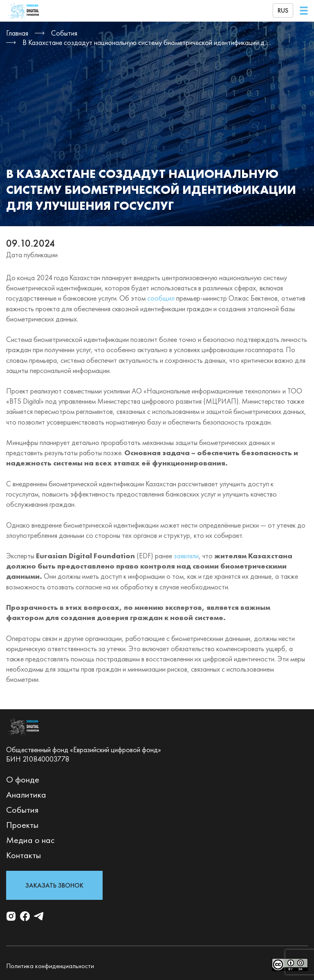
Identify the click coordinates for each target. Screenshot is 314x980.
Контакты (24, 855)
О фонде (23, 779)
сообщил (161, 298)
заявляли (186, 556)
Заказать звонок (54, 885)
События (22, 810)
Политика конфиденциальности (50, 966)
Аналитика (26, 795)
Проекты (22, 825)
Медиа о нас (30, 840)
